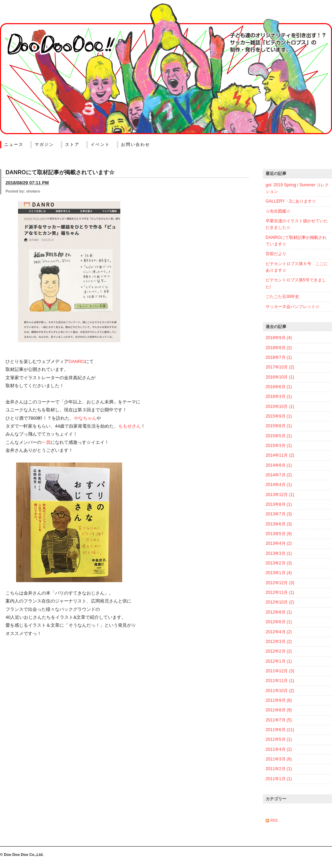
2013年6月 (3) (279, 524)
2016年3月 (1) (279, 396)
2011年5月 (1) (279, 739)
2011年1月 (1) (279, 779)
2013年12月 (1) (280, 495)
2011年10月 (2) (280, 691)
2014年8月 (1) (279, 465)
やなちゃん (85, 418)
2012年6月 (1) (279, 622)
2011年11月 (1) (280, 681)
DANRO (77, 361)
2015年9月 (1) (279, 416)
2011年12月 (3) (280, 671)
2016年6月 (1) (279, 387)
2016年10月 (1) (280, 377)
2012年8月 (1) (279, 612)
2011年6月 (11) (280, 730)
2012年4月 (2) (279, 632)
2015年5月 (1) (279, 436)
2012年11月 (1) (280, 592)
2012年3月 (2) (279, 642)
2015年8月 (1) (279, 426)
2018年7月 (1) (279, 357)
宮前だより (276, 254)
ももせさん (130, 426)
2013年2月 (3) (279, 563)
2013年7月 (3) (279, 514)
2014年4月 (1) (279, 485)
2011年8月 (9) (279, 710)
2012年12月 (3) (280, 583)
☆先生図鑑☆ (278, 211)
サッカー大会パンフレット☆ (293, 307)
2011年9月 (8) (279, 700)
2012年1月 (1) (279, 661)
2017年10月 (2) (280, 367)
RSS (274, 820)
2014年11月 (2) (280, 455)
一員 (46, 442)
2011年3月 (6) (279, 759)
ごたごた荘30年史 (282, 297)
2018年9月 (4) (279, 338)
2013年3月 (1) (279, 553)
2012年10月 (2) (280, 602)
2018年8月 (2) (279, 348)
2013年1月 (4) (279, 573)
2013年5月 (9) (279, 534)
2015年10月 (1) (280, 407)
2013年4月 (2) (279, 543)
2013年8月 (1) (279, 504)
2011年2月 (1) (279, 769)
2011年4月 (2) (279, 749)
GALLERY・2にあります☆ (291, 201)
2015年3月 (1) (279, 446)
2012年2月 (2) (279, 651)
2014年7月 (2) (279, 475)
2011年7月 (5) (279, 720)
